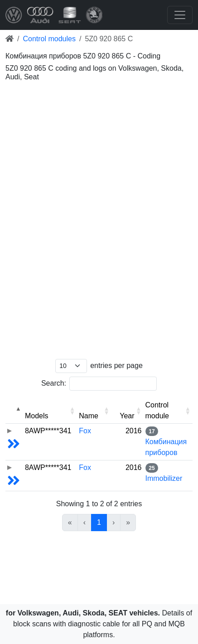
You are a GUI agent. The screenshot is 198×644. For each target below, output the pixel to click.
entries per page (116, 366)
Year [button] (127, 416)
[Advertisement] (99, 119)
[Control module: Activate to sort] (168, 411)
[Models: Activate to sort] (50, 411)
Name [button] (89, 416)
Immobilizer (164, 478)
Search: (54, 383)
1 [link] (99, 522)
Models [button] (37, 416)
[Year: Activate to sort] (128, 411)
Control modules (49, 39)
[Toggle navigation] (180, 15)
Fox (85, 431)
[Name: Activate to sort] (94, 411)
